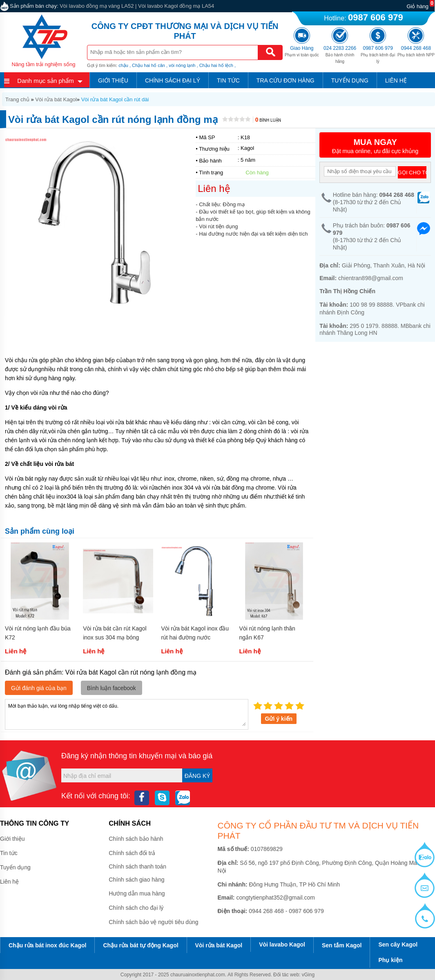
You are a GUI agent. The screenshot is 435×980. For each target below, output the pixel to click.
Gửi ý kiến (279, 719)
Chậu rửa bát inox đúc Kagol (47, 945)
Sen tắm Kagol (342, 945)
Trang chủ (17, 99)
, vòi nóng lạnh (181, 65)
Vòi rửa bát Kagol (56, 99)
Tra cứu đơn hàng (286, 80)
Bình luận (268, 120)
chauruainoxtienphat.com (198, 975)
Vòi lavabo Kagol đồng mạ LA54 (176, 6)
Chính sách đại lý (173, 80)
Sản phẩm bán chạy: (34, 6)
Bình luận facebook (112, 688)
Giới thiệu (113, 80)
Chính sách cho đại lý (136, 908)
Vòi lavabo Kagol (282, 944)
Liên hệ (396, 80)
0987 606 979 (376, 17)
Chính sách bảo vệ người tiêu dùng (153, 922)
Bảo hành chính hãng (340, 55)
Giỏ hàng (417, 6)
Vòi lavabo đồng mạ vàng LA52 (97, 6)
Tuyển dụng (350, 80)
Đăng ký (197, 776)
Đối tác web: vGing (294, 975)
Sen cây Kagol (398, 944)
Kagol (247, 148)
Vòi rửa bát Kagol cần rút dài (115, 99)
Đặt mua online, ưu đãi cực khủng (375, 146)
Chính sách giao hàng (136, 880)
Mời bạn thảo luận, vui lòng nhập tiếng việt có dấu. (127, 714)
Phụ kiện (390, 960)
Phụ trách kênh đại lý (378, 55)
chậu (123, 65)
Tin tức (228, 80)
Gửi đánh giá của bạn (39, 688)
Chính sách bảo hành (136, 839)
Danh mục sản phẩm (45, 81)
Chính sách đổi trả (132, 853)
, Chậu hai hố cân (147, 65)
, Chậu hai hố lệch (215, 65)
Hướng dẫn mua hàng (137, 893)
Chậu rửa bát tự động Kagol (141, 945)
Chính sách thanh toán (137, 866)
